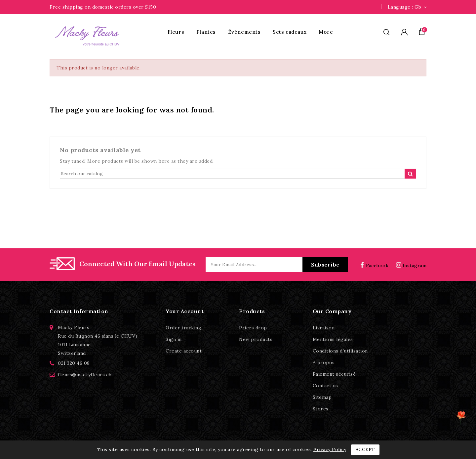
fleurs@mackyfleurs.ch (85, 375)
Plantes (206, 32)
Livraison (324, 328)
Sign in (174, 339)
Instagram (415, 266)
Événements (244, 32)
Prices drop (253, 328)
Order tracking (183, 328)
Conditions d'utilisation (340, 351)
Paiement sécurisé (334, 374)
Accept (365, 450)
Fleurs (176, 32)
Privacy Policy (330, 449)
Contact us (325, 386)
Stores (321, 409)
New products (256, 339)
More (326, 32)
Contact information (79, 311)
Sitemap (322, 397)
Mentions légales (333, 339)
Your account (185, 311)
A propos (324, 362)
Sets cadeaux (290, 32)
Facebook (377, 266)
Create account (184, 351)
